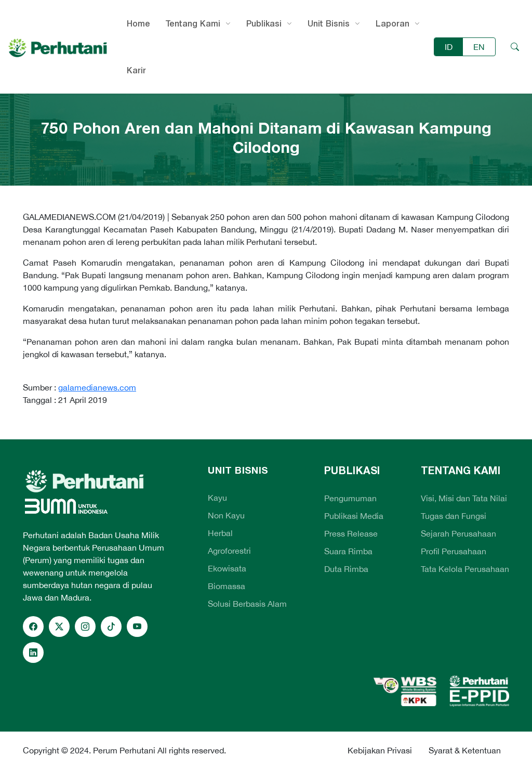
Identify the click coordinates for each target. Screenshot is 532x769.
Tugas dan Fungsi (454, 516)
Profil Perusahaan (454, 551)
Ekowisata (227, 568)
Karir (136, 70)
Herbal (220, 533)
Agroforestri (229, 551)
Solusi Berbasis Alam (247, 604)
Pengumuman (350, 498)
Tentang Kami (193, 23)
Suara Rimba (348, 551)
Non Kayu (226, 515)
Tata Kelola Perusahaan (465, 569)
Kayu (217, 498)
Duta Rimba (346, 569)
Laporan (393, 23)
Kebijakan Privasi (380, 750)
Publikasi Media (354, 516)
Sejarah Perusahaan (458, 533)
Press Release (351, 533)
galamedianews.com (97, 387)
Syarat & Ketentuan (465, 750)
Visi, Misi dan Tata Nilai (464, 498)
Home (138, 23)
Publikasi (264, 23)
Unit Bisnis (329, 23)
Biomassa (227, 586)
